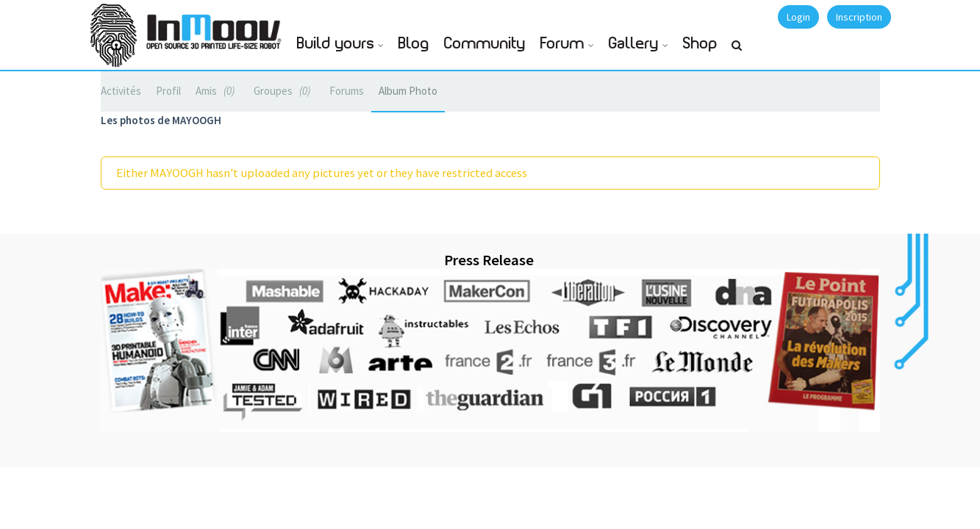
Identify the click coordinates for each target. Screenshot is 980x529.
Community (485, 44)
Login (798, 17)
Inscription (859, 17)
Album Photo (408, 91)
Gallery (634, 44)
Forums (347, 91)
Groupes (284, 91)
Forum (562, 44)
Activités (121, 91)
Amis (217, 91)
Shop (700, 44)
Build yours (336, 44)
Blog (414, 44)
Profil (168, 91)
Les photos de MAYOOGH (161, 120)
